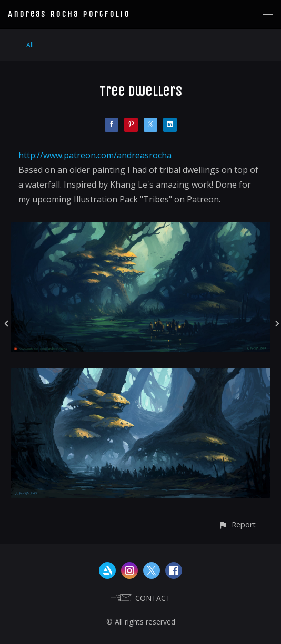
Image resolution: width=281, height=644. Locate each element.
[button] (237, 524)
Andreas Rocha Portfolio (69, 14)
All (30, 45)
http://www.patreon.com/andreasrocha (95, 155)
